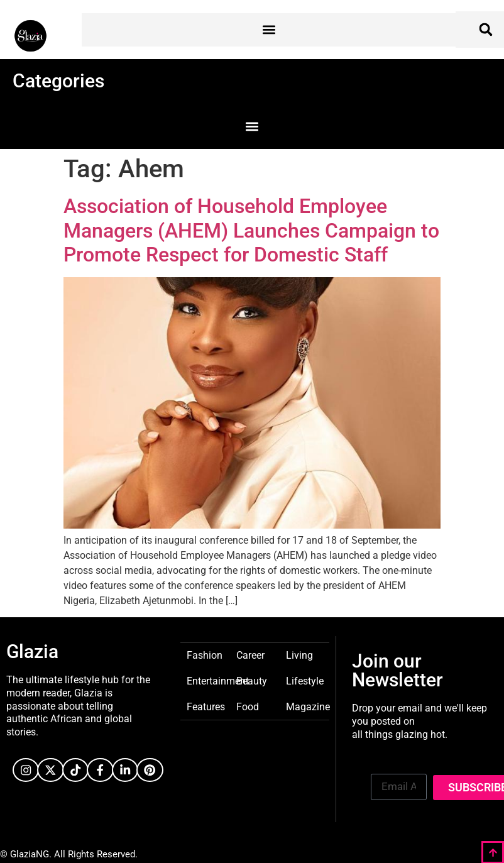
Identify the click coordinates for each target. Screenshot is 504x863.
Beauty (252, 680)
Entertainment (218, 680)
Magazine (308, 706)
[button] (269, 30)
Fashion (205, 655)
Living (299, 655)
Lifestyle (305, 680)
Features (206, 706)
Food (248, 706)
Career (250, 655)
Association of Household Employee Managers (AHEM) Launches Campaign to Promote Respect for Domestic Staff (251, 230)
